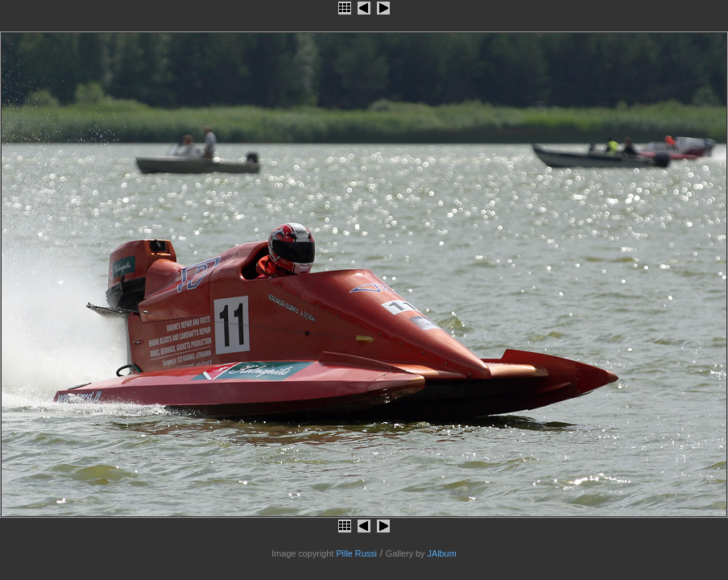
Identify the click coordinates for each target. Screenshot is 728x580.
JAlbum (442, 553)
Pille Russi (356, 553)
